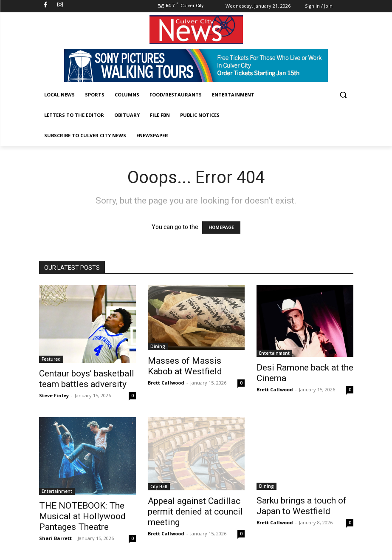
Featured (51, 359)
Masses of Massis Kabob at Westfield (185, 366)
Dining (158, 346)
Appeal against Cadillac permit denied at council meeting (195, 512)
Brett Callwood (166, 383)
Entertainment (274, 353)
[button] (343, 95)
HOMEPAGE (221, 228)
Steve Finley (54, 395)
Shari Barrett (55, 538)
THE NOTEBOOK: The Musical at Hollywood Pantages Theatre (82, 516)
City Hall (159, 486)
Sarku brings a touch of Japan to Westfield (302, 506)
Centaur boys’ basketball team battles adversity (87, 379)
